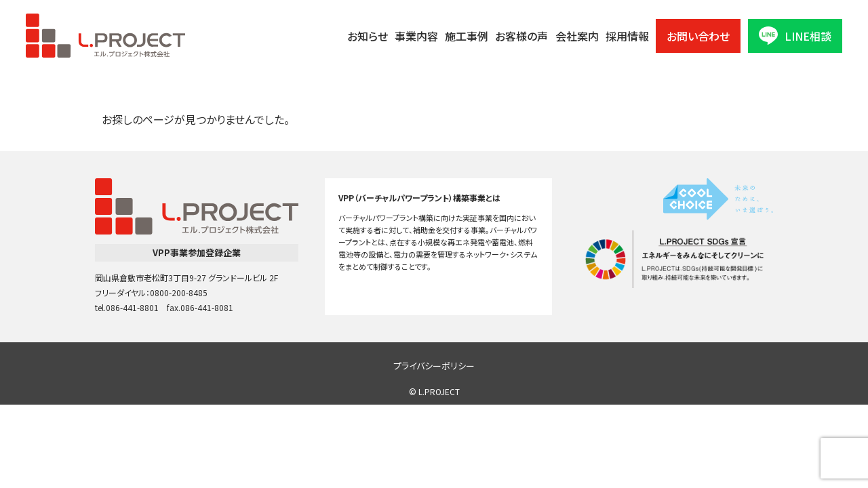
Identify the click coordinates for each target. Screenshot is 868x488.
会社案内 (577, 36)
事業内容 (416, 36)
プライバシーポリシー (434, 366)
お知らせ (368, 36)
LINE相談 (795, 36)
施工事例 (467, 36)
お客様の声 (521, 36)
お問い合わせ (698, 36)
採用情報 (627, 36)
